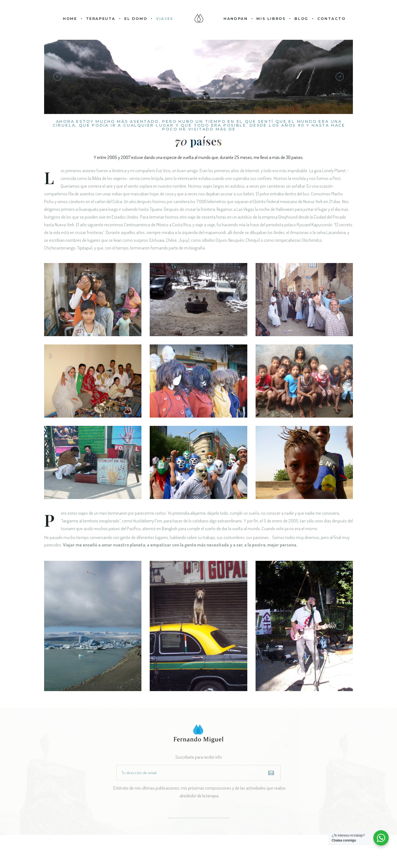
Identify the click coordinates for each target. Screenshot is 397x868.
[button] (340, 77)
